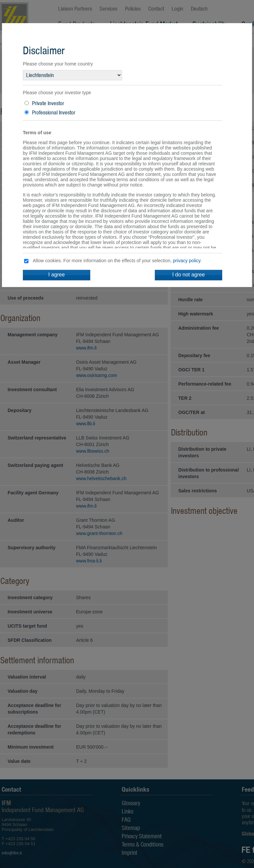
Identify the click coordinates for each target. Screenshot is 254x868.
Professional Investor (54, 112)
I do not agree (189, 275)
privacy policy (187, 261)
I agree (57, 275)
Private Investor (48, 103)
